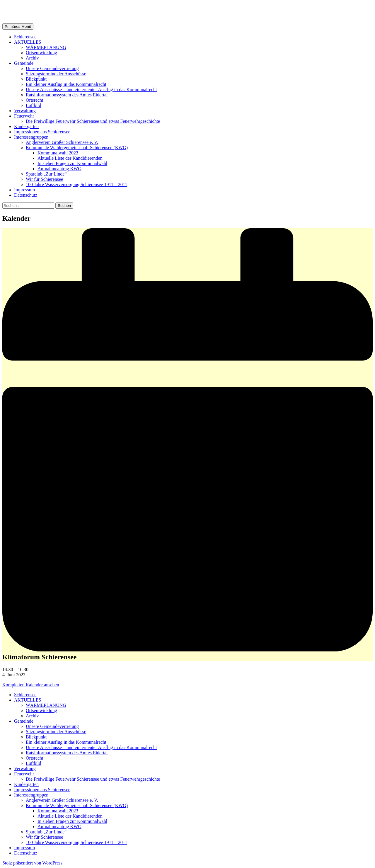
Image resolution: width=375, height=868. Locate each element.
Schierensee (25, 37)
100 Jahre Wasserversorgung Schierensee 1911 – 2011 (76, 184)
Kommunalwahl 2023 (58, 153)
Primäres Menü (18, 27)
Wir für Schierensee (44, 179)
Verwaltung (25, 111)
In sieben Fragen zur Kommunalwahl (72, 163)
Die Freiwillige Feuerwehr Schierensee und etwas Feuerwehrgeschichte (93, 121)
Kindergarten (26, 126)
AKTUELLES (28, 42)
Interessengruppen (31, 137)
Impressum (24, 190)
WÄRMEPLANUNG (46, 47)
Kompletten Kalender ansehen (31, 685)
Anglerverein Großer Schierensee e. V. (62, 142)
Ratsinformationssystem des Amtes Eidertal (67, 95)
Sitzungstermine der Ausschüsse (56, 74)
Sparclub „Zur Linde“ (46, 174)
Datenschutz (26, 195)
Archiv (32, 58)
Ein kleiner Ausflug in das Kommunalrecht (66, 84)
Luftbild (33, 105)
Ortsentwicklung (41, 53)
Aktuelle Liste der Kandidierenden (70, 158)
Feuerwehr (24, 116)
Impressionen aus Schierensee (42, 132)
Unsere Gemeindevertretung (52, 68)
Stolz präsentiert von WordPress (32, 863)
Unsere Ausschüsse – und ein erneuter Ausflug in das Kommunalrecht (91, 90)
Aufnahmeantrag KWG (59, 169)
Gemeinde (24, 63)
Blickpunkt (36, 79)
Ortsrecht (35, 100)
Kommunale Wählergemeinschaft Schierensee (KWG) (77, 148)
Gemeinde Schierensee (47, 11)
